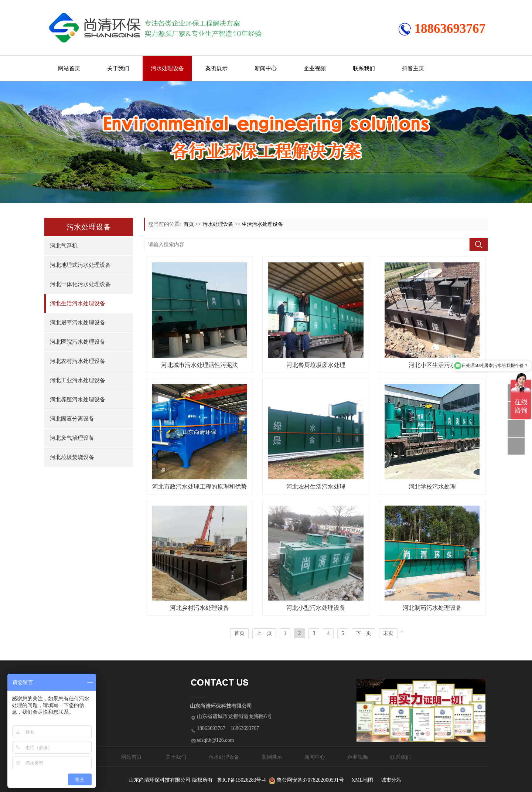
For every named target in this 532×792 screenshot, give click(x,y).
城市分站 (391, 780)
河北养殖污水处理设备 (78, 400)
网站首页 (69, 68)
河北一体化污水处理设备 (80, 284)
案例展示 (216, 68)
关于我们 (118, 68)
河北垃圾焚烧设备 (72, 457)
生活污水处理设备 (262, 224)
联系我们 (364, 68)
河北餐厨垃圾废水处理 (316, 365)
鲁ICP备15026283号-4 (241, 780)
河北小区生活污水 (432, 365)
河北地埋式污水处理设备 (80, 265)
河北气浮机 (64, 246)
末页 (388, 633)
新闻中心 (266, 68)
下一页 (364, 633)
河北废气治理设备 (72, 438)
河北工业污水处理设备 (78, 380)
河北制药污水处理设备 (432, 608)
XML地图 (362, 780)
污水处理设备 (167, 68)
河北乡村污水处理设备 (199, 608)
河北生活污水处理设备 (78, 303)
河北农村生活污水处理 (316, 487)
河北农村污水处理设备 (78, 361)
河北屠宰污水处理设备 (78, 323)
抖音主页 (413, 68)
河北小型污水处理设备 (316, 608)
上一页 (264, 633)
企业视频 (315, 68)
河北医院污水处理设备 (78, 342)
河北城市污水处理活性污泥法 (199, 365)
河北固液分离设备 (72, 419)
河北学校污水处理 (432, 487)
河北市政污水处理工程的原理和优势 (199, 487)
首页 (189, 224)
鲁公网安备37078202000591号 (310, 780)
